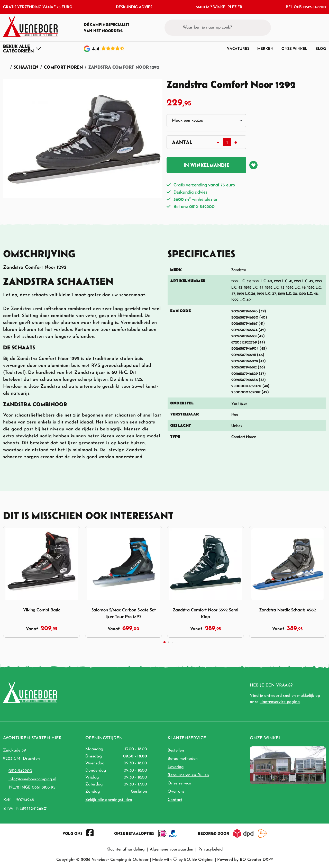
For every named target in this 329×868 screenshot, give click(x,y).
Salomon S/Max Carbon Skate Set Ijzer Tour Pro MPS (124, 613)
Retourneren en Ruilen (188, 775)
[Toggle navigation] (22, 49)
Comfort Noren (63, 67)
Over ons (176, 792)
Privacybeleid (211, 849)
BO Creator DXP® (256, 860)
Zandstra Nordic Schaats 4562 (288, 610)
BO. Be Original (199, 860)
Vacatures (238, 48)
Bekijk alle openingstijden (109, 800)
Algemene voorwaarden (172, 849)
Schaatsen (26, 67)
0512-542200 (20, 771)
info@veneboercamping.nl (32, 779)
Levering (176, 767)
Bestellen (176, 751)
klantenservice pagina (280, 702)
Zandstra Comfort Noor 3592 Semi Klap (206, 613)
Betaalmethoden (183, 759)
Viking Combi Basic (42, 610)
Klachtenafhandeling (126, 849)
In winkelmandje (206, 165)
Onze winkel (294, 48)
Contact (175, 800)
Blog (321, 48)
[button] (312, 28)
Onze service (179, 783)
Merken (265, 48)
